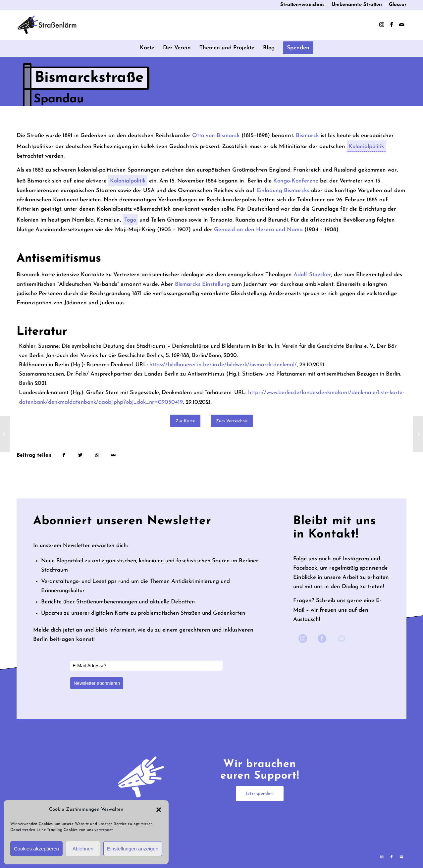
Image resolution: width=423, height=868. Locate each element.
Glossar (398, 5)
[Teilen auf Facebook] (64, 455)
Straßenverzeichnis (302, 5)
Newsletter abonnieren (97, 683)
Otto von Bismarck (216, 136)
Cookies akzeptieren (36, 849)
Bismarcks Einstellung (202, 284)
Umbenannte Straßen (357, 5)
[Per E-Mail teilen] (113, 455)
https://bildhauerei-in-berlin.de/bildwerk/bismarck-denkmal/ (223, 365)
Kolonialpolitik (366, 148)
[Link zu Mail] (401, 25)
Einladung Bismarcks (283, 191)
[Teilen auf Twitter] (80, 455)
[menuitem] (303, 5)
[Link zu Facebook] (392, 25)
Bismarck (307, 136)
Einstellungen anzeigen (133, 849)
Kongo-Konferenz (296, 181)
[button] (159, 810)
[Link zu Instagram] (382, 25)
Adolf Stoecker (312, 275)
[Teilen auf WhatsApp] (97, 455)
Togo (130, 221)
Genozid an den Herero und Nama (259, 230)
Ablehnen (83, 849)
